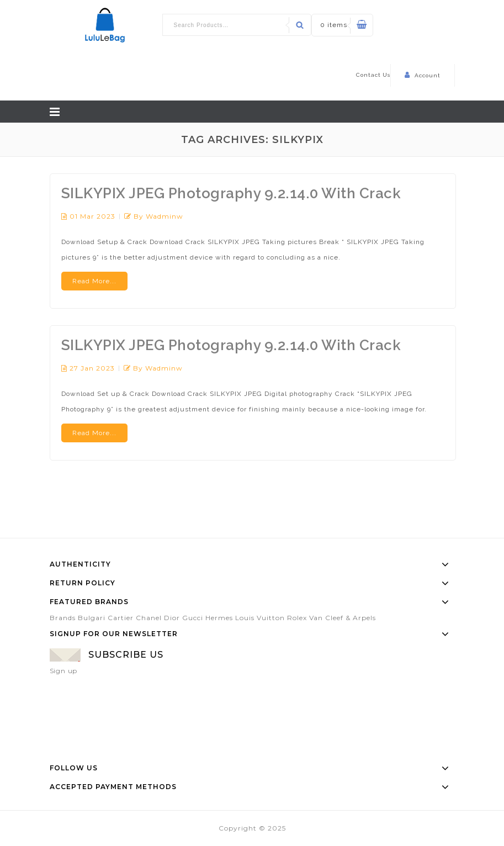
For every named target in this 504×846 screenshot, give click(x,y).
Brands (63, 618)
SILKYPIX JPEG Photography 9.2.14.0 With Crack (231, 193)
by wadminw (158, 216)
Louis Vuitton (260, 618)
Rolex (297, 618)
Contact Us (373, 75)
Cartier (121, 618)
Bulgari (92, 618)
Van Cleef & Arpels (343, 618)
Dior (172, 618)
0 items (334, 25)
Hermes (219, 618)
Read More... (94, 281)
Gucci (193, 618)
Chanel (149, 618)
